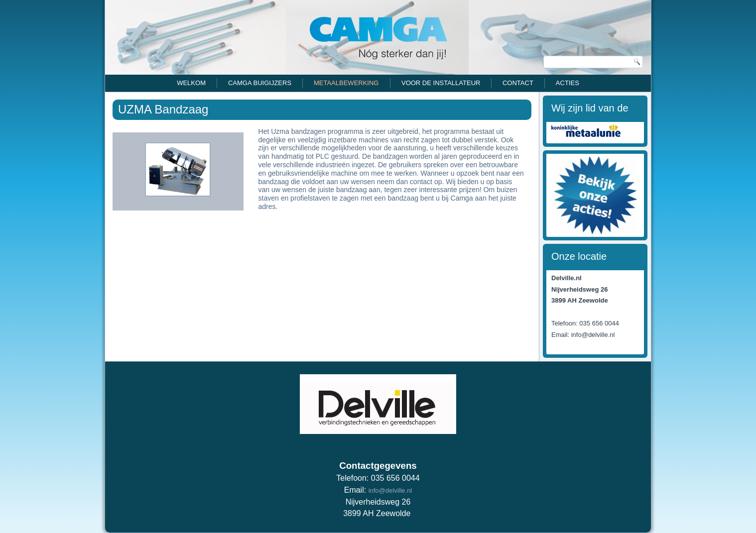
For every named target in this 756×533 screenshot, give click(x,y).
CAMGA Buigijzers (260, 83)
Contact (518, 83)
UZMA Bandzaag (163, 109)
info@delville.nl (390, 490)
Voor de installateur (441, 83)
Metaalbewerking (346, 83)
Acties (567, 83)
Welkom (191, 83)
